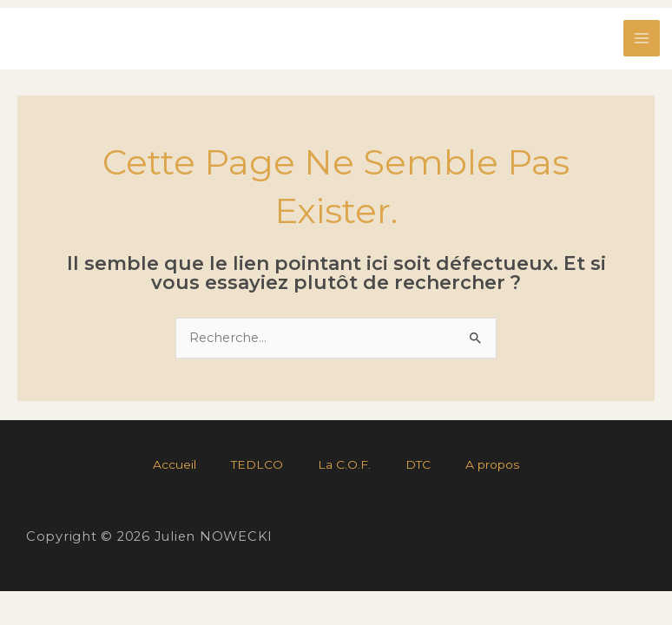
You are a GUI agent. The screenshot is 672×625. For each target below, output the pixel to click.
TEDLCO (257, 464)
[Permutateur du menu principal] (642, 38)
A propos (493, 464)
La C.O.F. (344, 464)
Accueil (175, 464)
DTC (418, 464)
